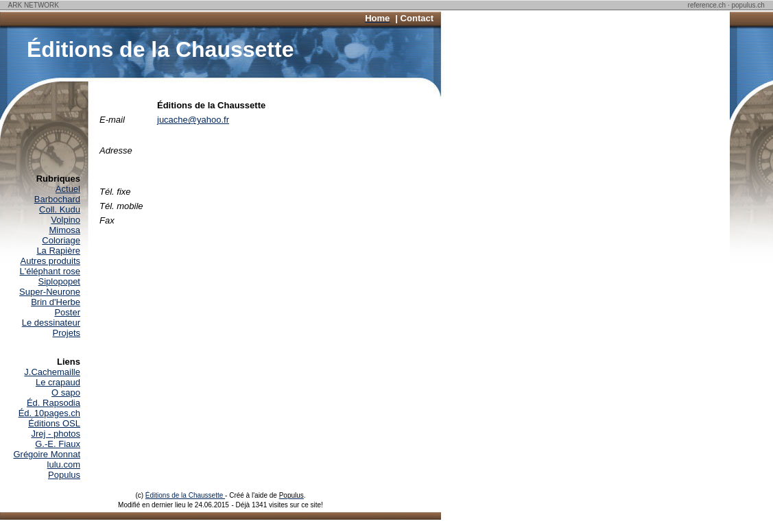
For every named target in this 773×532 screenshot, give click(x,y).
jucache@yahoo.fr (193, 120)
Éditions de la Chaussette (185, 495)
